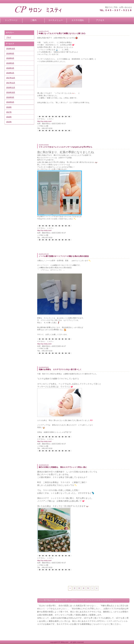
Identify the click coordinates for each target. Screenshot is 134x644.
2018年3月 (10, 68)
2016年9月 (10, 97)
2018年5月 (10, 63)
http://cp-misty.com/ (44, 121)
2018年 (9, 107)
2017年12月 (11, 78)
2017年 (9, 112)
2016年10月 (11, 92)
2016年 (9, 117)
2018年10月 (11, 48)
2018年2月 (10, 73)
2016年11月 (11, 87)
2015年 (9, 122)
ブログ (9, 37)
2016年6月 (10, 102)
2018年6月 (10, 58)
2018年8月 (10, 53)
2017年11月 (11, 83)
